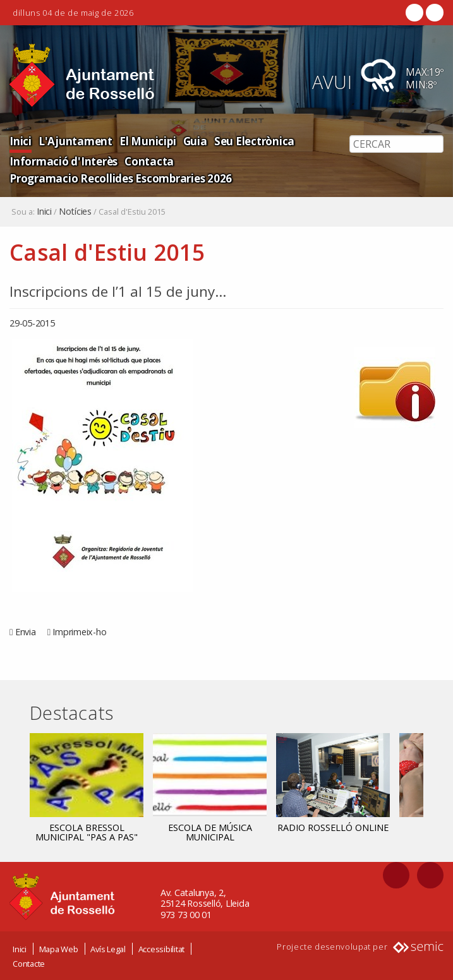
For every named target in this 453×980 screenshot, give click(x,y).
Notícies (75, 212)
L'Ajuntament (74, 140)
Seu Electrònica (249, 140)
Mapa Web (59, 948)
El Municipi (144, 140)
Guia (190, 140)
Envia (26, 632)
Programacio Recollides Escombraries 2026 (119, 178)
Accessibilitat (162, 948)
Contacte (29, 963)
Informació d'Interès (62, 161)
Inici (20, 140)
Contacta (146, 161)
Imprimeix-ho (79, 632)
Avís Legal (108, 948)
